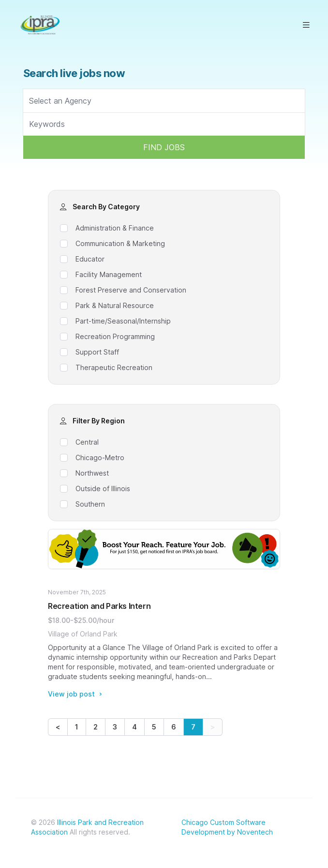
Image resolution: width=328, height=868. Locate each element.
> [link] (213, 727)
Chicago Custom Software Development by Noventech (227, 827)
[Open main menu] (306, 25)
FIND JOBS (164, 147)
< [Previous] (58, 727)
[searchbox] (164, 101)
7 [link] (193, 727)
